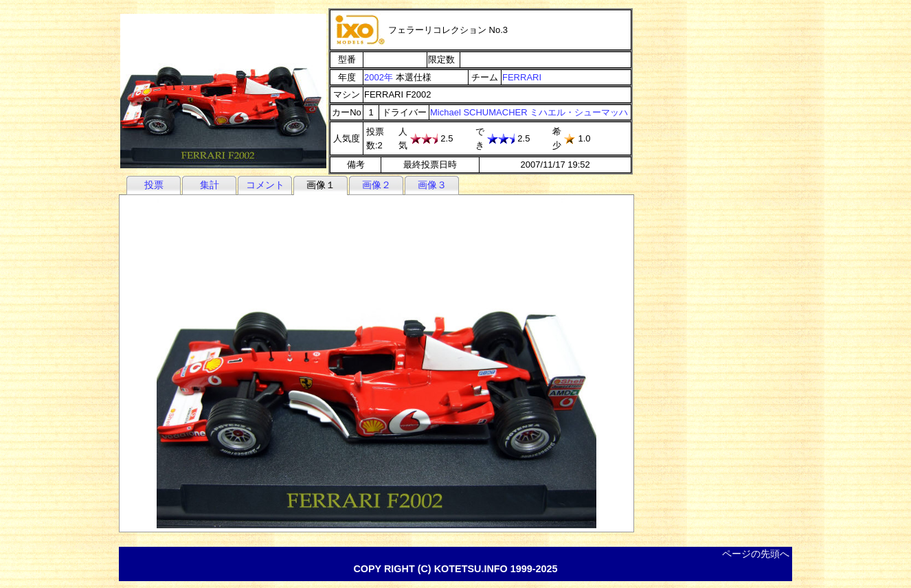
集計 (210, 185)
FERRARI (522, 77)
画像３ (432, 185)
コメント (265, 185)
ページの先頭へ (756, 554)
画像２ (376, 185)
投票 (154, 185)
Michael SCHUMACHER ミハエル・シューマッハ (529, 112)
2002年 (379, 77)
